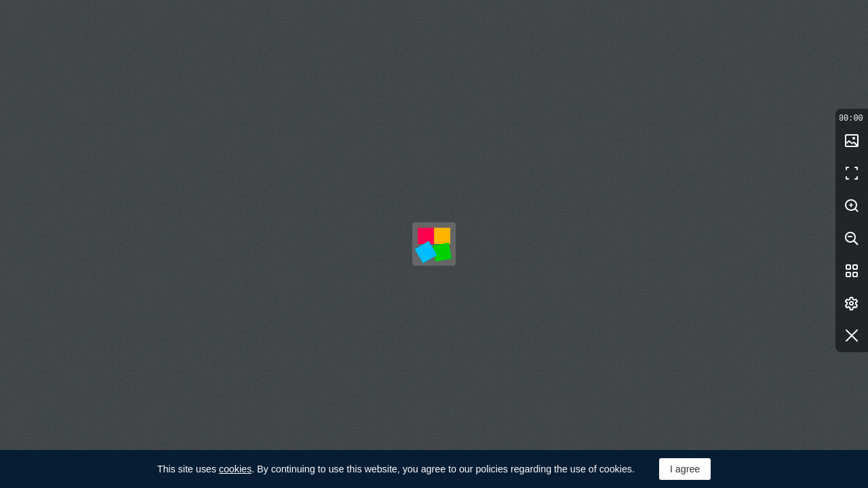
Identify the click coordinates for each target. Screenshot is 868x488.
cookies (235, 469)
